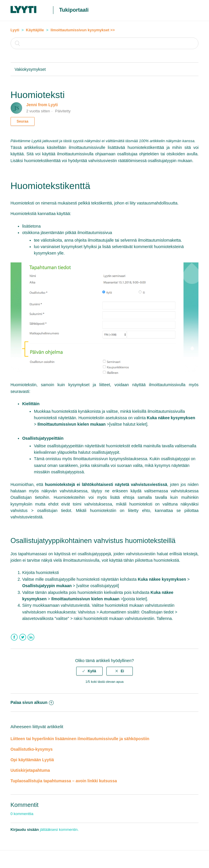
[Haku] (105, 43)
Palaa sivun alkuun (32, 702)
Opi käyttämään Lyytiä (32, 760)
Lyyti (15, 30)
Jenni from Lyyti (42, 105)
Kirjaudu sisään (25, 830)
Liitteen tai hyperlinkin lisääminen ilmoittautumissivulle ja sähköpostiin (80, 739)
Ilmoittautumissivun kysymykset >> (83, 30)
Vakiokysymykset (30, 69)
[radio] (89, 671)
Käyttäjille (35, 30)
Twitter (23, 637)
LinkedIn (31, 637)
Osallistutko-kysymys (32, 749)
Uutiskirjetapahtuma (30, 770)
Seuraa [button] (23, 121)
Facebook (14, 637)
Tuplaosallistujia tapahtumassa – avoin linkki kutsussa (64, 781)
